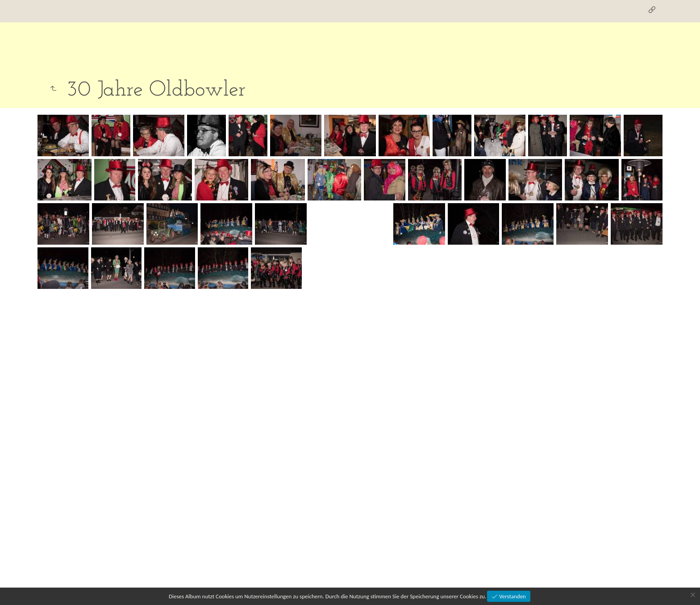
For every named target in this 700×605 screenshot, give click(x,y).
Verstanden (512, 596)
